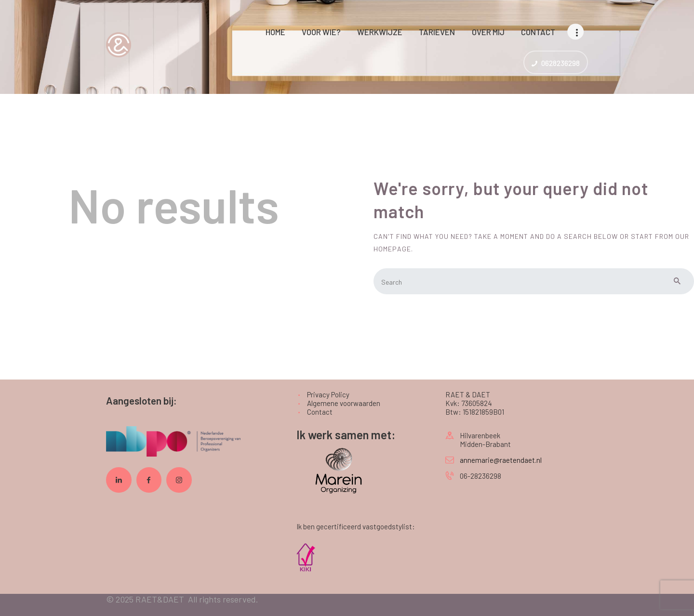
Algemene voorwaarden (344, 403)
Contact (320, 412)
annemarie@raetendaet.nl (501, 460)
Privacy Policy (328, 394)
